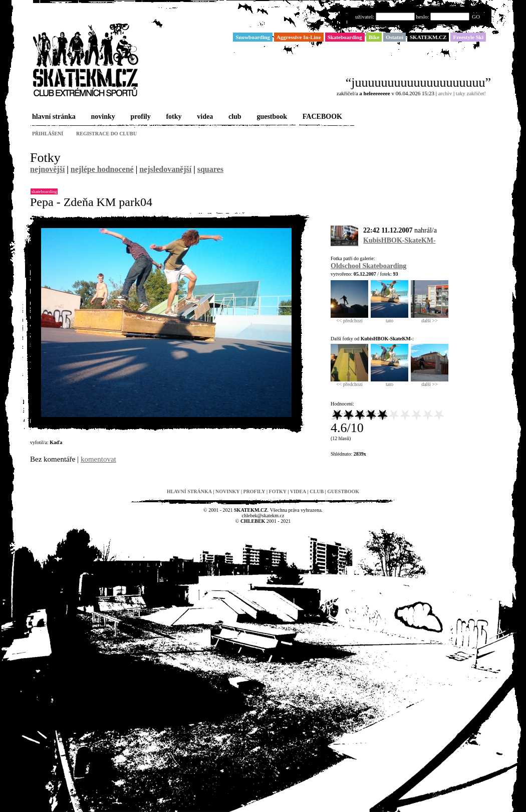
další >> (430, 318)
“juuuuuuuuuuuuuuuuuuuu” (418, 82)
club (234, 117)
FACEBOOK (321, 117)
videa (204, 117)
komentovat (98, 459)
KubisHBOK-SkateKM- (400, 240)
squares (210, 169)
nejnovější (47, 169)
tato (389, 318)
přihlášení (48, 134)
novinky (102, 117)
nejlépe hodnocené (102, 169)
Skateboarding (44, 191)
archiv (445, 93)
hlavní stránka (53, 117)
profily (140, 117)
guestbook (271, 117)
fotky (173, 117)
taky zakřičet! (471, 93)
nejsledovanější (165, 169)
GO (476, 17)
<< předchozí (349, 318)
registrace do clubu (106, 134)
